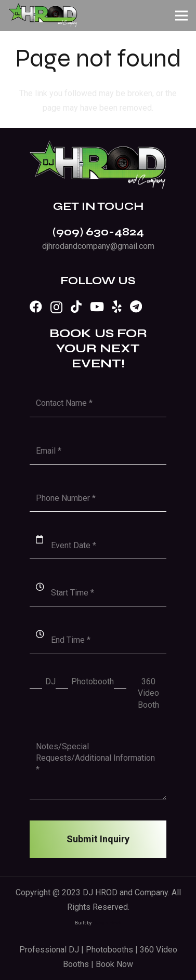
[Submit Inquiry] (98, 839)
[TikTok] (76, 307)
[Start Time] (98, 593)
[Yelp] (117, 307)
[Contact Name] (98, 403)
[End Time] (98, 640)
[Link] (43, 16)
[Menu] (181, 16)
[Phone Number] (98, 498)
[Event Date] (98, 545)
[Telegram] (136, 307)
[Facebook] (36, 307)
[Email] (98, 451)
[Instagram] (56, 307)
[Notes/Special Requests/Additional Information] (98, 766)
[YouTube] (97, 307)
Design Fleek (107, 923)
